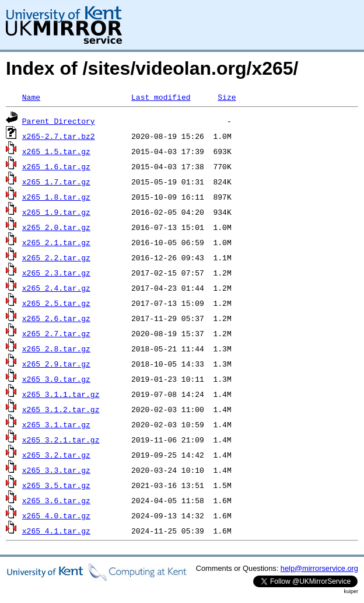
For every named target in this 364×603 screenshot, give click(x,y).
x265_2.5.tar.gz (56, 303)
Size (227, 97)
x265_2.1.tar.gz (56, 242)
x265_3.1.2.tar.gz (61, 409)
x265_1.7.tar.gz (56, 182)
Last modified (161, 97)
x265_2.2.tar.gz (56, 257)
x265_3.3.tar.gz (56, 470)
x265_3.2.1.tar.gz (61, 440)
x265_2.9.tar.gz (56, 364)
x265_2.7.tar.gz (56, 333)
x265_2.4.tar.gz (56, 288)
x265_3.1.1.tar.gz (61, 394)
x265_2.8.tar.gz (56, 348)
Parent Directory (59, 121)
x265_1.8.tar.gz (56, 197)
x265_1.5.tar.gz (56, 151)
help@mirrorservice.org (319, 568)
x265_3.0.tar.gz (56, 379)
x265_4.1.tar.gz (56, 531)
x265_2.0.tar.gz (56, 227)
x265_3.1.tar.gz (56, 424)
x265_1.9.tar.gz (56, 212)
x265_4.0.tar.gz (56, 515)
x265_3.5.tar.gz (56, 485)
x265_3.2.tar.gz (56, 455)
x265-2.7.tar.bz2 (59, 136)
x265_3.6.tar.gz (56, 500)
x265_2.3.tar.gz (56, 273)
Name (31, 97)
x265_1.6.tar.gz (56, 166)
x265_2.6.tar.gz (56, 318)
